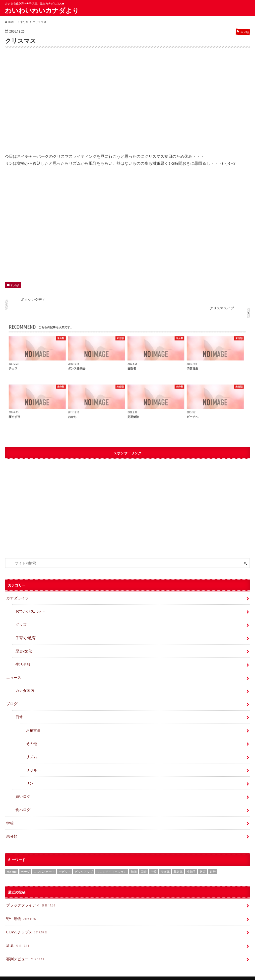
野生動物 (21, 910)
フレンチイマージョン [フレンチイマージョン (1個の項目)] (112, 863)
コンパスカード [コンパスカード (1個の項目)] (44, 863)
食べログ (22, 802)
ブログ (11, 700)
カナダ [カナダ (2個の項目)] (25, 863)
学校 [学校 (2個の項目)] (154, 863)
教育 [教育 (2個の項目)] (203, 863)
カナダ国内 (24, 687)
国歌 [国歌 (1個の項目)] (144, 863)
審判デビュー (25, 948)
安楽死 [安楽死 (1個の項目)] (165, 863)
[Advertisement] (128, 104)
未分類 (15, 285)
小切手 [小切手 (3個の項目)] (191, 863)
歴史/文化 (23, 649)
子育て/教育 (27, 636)
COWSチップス (27, 922)
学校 (10, 815)
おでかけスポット (29, 611)
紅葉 (18, 935)
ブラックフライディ (30, 897)
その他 (31, 738)
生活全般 (22, 662)
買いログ (22, 790)
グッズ (21, 623)
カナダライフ (17, 598)
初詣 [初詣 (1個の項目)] (134, 863)
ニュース (13, 675)
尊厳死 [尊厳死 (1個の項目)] (178, 863)
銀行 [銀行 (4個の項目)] (213, 863)
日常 (19, 713)
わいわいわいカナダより (42, 10)
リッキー (33, 764)
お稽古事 (33, 726)
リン (29, 777)
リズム (31, 751)
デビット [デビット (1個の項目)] (65, 863)
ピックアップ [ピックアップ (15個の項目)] (84, 863)
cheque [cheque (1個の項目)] (12, 863)
